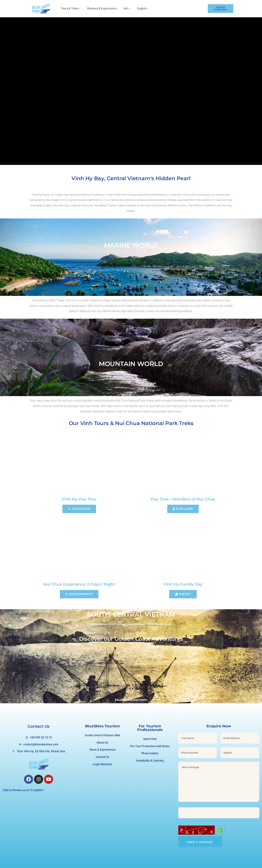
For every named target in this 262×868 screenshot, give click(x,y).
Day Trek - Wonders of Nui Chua (183, 499)
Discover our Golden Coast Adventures (131, 639)
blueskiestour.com (131, 700)
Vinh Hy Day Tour (79, 499)
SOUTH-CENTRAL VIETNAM (131, 614)
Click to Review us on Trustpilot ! (23, 790)
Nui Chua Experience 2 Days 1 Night (79, 584)
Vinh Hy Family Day (183, 584)
